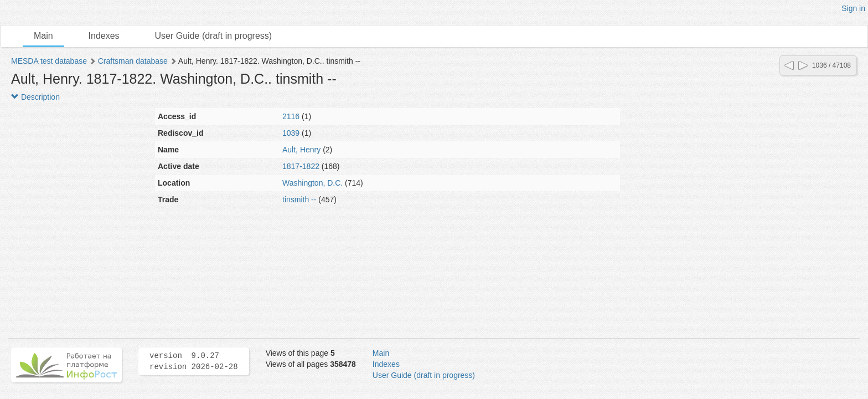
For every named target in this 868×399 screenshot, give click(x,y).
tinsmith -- (299, 199)
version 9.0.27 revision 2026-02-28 (194, 361)
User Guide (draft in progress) (214, 36)
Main (43, 36)
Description (35, 97)
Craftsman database (133, 61)
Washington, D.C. (312, 183)
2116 (291, 116)
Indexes (104, 36)
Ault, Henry (301, 150)
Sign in (853, 8)
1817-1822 (301, 166)
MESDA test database (49, 61)
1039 (291, 133)
